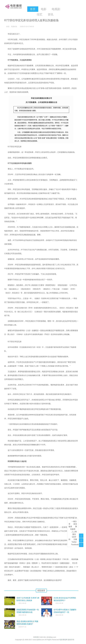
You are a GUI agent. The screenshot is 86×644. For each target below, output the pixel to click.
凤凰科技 (14, 27)
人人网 (74, 532)
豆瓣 (75, 539)
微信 (74, 534)
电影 (44, 9)
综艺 (40, 14)
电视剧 (56, 9)
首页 (33, 9)
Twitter (74, 542)
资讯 (50, 14)
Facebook (75, 545)
